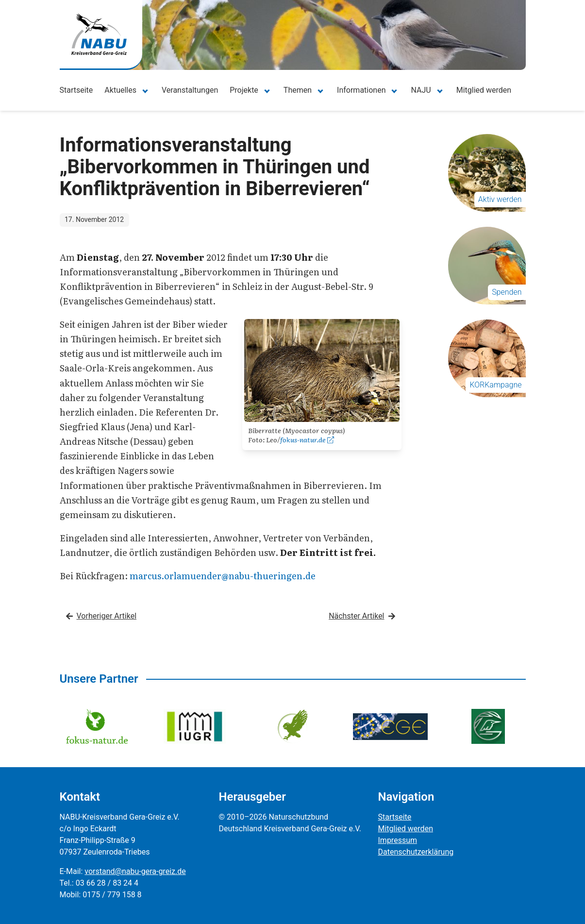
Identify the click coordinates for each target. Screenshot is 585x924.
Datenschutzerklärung (416, 852)
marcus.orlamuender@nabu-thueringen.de (223, 576)
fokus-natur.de (307, 439)
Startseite (76, 90)
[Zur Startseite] (99, 34)
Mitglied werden (484, 90)
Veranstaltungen (190, 90)
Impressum (398, 840)
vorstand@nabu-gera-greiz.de (135, 871)
